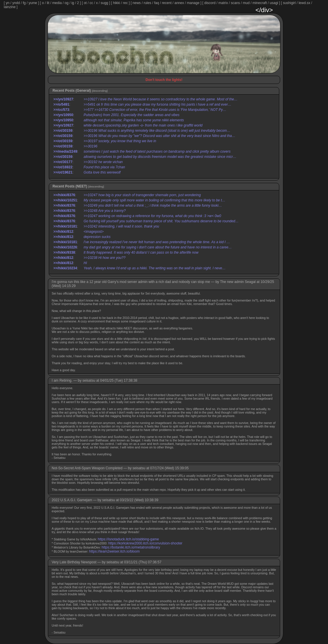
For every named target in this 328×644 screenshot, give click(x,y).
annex (179, 3)
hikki (116, 3)
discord (210, 3)
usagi (274, 3)
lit (48, 3)
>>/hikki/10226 (65, 247)
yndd (16, 3)
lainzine (10, 7)
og (67, 3)
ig (73, 3)
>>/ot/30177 (63, 162)
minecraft (260, 3)
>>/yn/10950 (63, 115)
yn (8, 3)
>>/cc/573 (61, 110)
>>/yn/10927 (63, 99)
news (137, 3)
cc (91, 3)
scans (235, 3)
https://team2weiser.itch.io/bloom (114, 551)
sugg (104, 3)
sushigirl (289, 3)
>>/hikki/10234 (65, 268)
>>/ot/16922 (63, 167)
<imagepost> (94, 232)
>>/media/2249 (65, 151)
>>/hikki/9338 (64, 252)
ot (85, 3)
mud (246, 3)
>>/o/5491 (61, 104)
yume (33, 3)
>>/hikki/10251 (65, 200)
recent (167, 3)
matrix (223, 3)
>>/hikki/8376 (64, 195)
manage (193, 3)
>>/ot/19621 (63, 172)
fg (24, 3)
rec (126, 3)
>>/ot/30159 (63, 131)
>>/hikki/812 (63, 232)
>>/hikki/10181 (65, 226)
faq (157, 3)
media (57, 3)
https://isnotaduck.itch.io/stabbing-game (128, 539)
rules (147, 3)
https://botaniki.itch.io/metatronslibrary (131, 547)
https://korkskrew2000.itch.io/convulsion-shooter (145, 543)
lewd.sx (304, 3)
